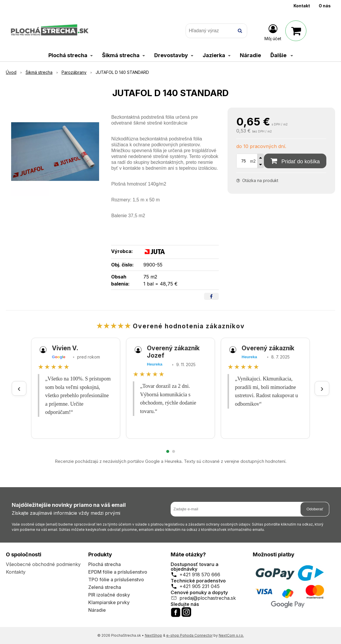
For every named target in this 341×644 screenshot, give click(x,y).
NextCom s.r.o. (231, 635)
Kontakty (16, 572)
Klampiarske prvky (109, 602)
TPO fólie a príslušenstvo (116, 580)
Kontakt (302, 6)
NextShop (153, 635)
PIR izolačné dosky (109, 595)
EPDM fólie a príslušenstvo (118, 572)
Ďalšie (282, 55)
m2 (253, 161)
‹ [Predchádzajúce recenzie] (19, 388)
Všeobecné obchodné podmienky (43, 564)
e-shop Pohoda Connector (189, 635)
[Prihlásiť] (273, 32)
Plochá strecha (105, 564)
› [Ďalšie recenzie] (322, 388)
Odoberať (315, 509)
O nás (325, 6)
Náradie (97, 610)
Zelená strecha (105, 587)
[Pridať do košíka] (295, 161)
